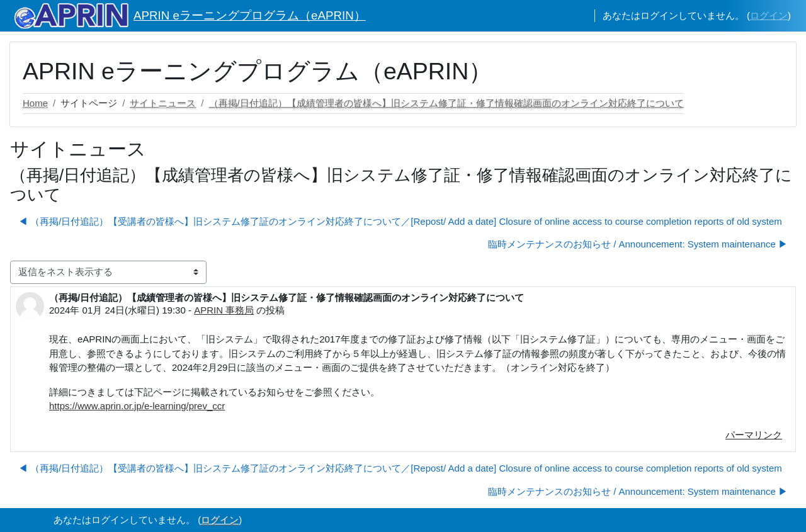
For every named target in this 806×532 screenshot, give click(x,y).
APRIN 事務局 (224, 310)
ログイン (769, 15)
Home (35, 103)
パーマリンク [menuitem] (754, 435)
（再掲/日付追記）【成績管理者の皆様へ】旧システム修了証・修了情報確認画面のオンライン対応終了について (446, 103)
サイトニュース (163, 103)
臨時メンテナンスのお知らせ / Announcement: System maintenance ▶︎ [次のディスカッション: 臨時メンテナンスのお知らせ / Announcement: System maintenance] (638, 244)
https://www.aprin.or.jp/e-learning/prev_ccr (137, 406)
